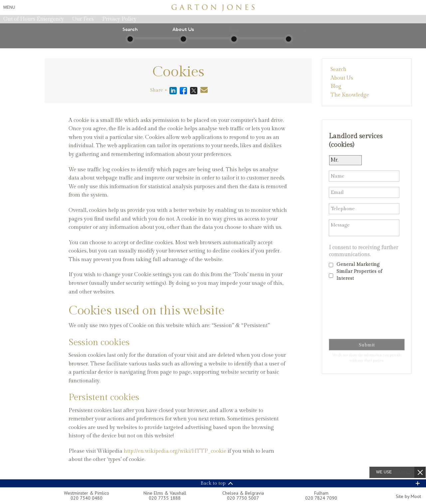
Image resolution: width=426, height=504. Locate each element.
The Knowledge (350, 95)
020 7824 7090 (321, 498)
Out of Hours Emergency (34, 19)
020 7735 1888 (165, 498)
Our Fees (83, 19)
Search (338, 69)
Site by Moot (408, 496)
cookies (402, 472)
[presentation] (356, 311)
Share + (159, 90)
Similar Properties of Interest (359, 275)
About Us (342, 78)
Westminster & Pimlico (87, 493)
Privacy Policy (119, 19)
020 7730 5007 (243, 498)
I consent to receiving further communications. (363, 251)
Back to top (213, 483)
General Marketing (358, 264)
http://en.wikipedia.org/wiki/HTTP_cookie (175, 451)
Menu (9, 7)
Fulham (321, 493)
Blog (336, 86)
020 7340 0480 (87, 498)
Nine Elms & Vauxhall (165, 493)
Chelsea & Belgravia (243, 493)
